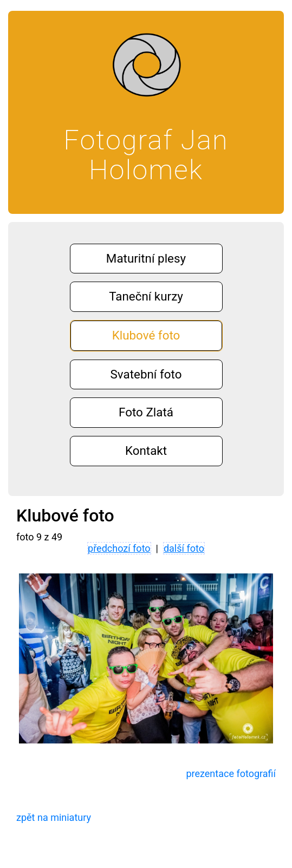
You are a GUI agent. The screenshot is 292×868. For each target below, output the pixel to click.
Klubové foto (146, 335)
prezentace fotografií (231, 774)
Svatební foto (146, 374)
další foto (184, 548)
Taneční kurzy (146, 296)
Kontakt (146, 451)
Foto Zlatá (146, 412)
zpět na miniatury (54, 817)
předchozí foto (119, 548)
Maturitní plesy (146, 258)
